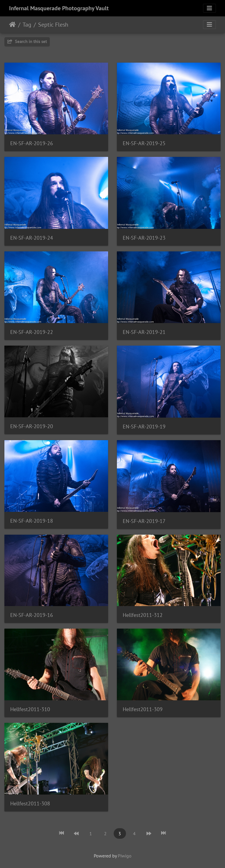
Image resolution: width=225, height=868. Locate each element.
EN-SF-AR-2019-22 (32, 332)
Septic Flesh (53, 25)
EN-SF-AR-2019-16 (32, 615)
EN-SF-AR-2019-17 (144, 521)
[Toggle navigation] (209, 8)
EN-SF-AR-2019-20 (32, 426)
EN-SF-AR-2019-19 (144, 427)
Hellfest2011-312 (143, 615)
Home (12, 25)
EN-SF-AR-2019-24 (32, 238)
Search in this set (27, 41)
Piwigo (125, 856)
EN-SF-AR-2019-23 (144, 238)
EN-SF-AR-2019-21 (144, 332)
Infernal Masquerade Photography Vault (59, 8)
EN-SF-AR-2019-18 (32, 521)
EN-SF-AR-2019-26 (32, 143)
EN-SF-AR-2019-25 (144, 143)
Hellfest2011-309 (143, 709)
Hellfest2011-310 (30, 709)
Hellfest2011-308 (30, 803)
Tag (27, 25)
